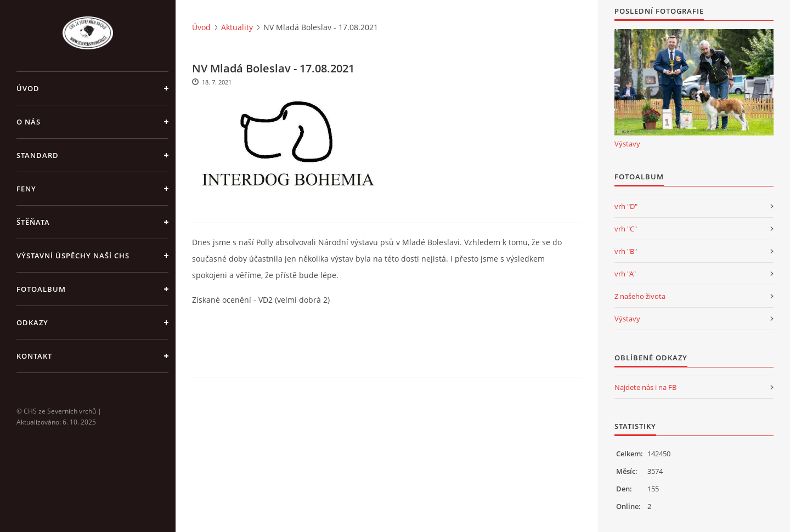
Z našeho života (640, 296)
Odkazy (32, 322)
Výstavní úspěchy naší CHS (73, 256)
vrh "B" (626, 251)
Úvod (28, 88)
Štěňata (33, 222)
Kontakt (34, 356)
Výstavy (627, 144)
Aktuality (237, 27)
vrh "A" (625, 274)
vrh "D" (626, 206)
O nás (29, 122)
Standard (38, 155)
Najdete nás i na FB (645, 387)
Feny (26, 189)
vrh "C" (626, 229)
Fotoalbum (41, 289)
